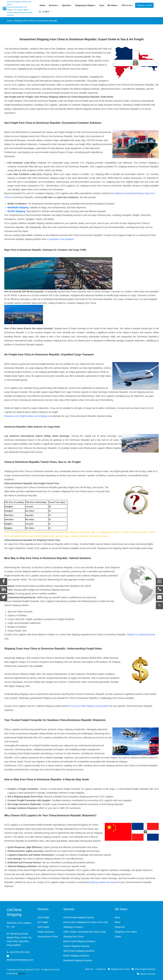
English (46, 11)
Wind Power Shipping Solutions (79, 951)
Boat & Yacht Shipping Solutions (79, 941)
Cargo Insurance (46, 931)
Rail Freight (43, 927)
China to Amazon (146, 974)
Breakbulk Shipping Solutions (78, 960)
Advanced (120, 927)
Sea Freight (43, 917)
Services (53, 5)
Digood (21, 973)
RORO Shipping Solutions (76, 955)
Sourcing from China (48, 936)
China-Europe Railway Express (79, 917)
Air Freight (43, 922)
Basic (117, 922)
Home (43, 5)
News (118, 917)
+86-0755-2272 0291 (20, 952)
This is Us (126, 5)
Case (102, 5)
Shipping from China (119, 969)
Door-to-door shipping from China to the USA (86, 922)
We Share (112, 5)
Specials (66, 5)
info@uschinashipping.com (20, 960)
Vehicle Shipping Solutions (76, 946)
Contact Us (101, 969)
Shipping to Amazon (73, 927)
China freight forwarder (144, 969)
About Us (89, 969)
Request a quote (144, 5)
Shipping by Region (85, 5)
